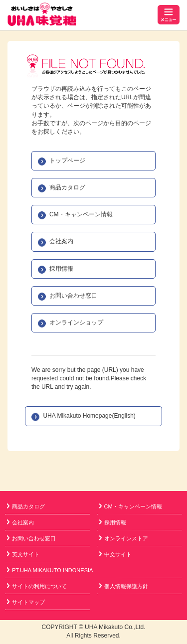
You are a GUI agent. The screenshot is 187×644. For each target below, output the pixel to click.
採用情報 (61, 269)
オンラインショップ (76, 322)
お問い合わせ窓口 (73, 296)
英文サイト (23, 554)
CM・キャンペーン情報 (81, 214)
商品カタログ (67, 187)
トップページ (67, 161)
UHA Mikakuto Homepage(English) (89, 416)
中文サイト (115, 554)
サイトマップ (26, 602)
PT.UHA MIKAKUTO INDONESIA (50, 570)
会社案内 (61, 241)
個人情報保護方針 (124, 586)
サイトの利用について (37, 586)
